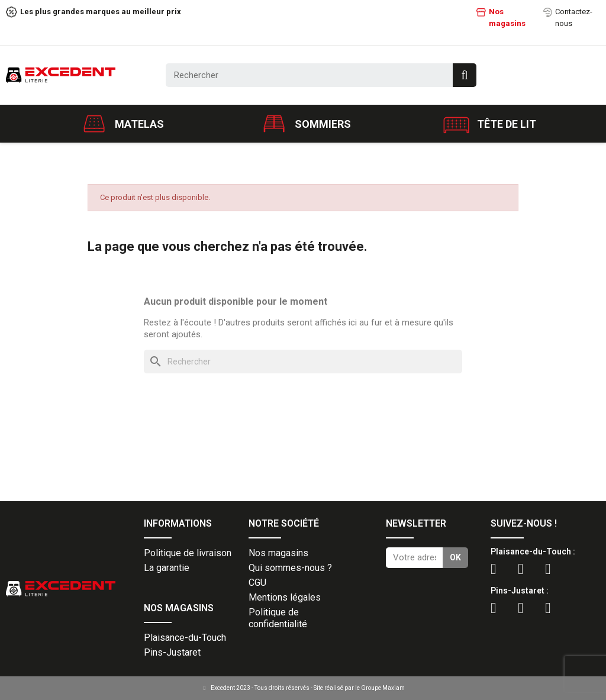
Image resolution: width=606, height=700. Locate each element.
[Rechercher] (303, 362)
